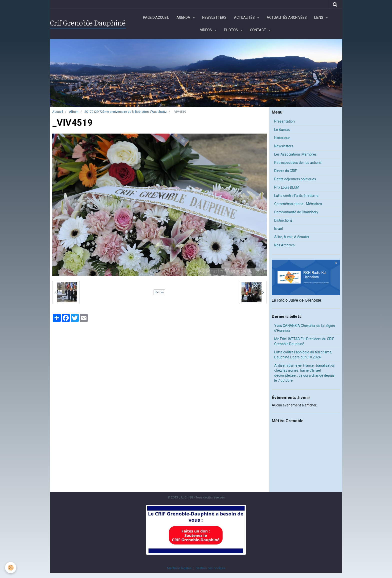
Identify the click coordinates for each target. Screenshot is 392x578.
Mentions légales (179, 568)
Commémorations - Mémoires (298, 204)
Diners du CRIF (285, 171)
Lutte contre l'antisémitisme (296, 196)
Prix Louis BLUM (287, 187)
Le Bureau (282, 130)
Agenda (184, 18)
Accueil (58, 112)
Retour (159, 292)
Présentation (284, 121)
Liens (319, 18)
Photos (231, 30)
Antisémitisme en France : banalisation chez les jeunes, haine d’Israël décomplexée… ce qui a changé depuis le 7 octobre (305, 373)
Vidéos (206, 30)
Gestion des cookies (210, 568)
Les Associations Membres (295, 154)
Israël (278, 229)
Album (74, 112)
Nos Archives (284, 245)
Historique (282, 138)
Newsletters (214, 18)
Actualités (245, 18)
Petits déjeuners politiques (295, 179)
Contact (258, 30)
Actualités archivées (287, 18)
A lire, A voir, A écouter (292, 237)
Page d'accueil (156, 18)
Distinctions (283, 220)
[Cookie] (11, 568)
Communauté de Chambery (296, 212)
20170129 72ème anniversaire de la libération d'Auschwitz (126, 112)
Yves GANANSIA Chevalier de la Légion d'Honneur (305, 328)
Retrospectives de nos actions (298, 163)
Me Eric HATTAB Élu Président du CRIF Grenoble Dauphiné (304, 341)
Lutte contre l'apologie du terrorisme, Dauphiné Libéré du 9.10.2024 (303, 355)
